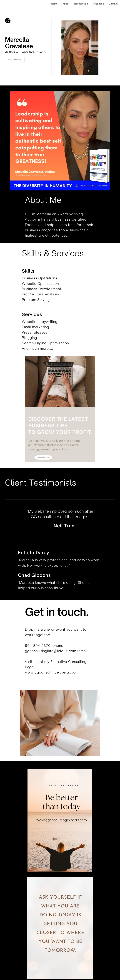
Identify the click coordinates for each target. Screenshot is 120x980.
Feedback (98, 4)
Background (81, 4)
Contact (113, 4)
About (66, 4)
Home (54, 4)
